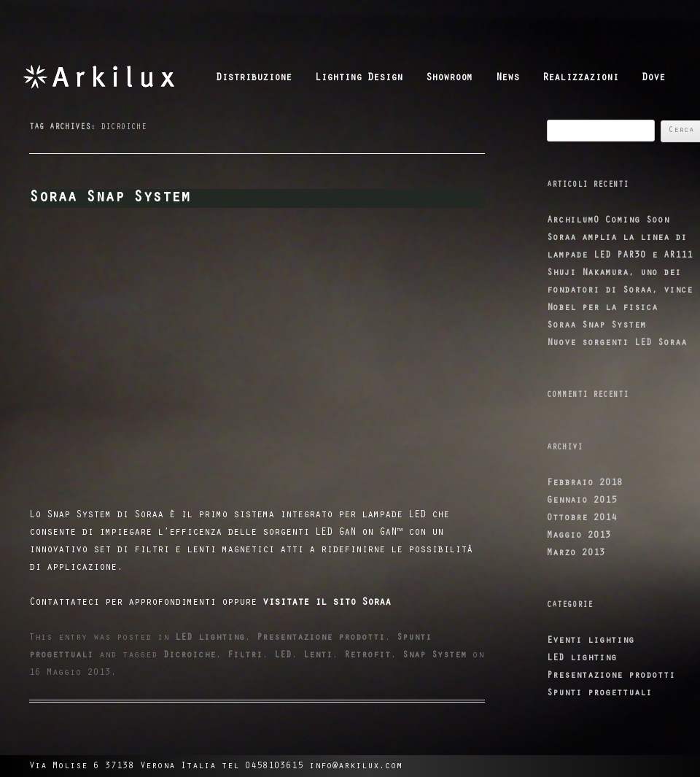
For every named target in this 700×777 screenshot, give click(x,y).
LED (283, 656)
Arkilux (114, 77)
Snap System (435, 656)
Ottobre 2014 (582, 518)
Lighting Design (359, 79)
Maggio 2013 (579, 536)
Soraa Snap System (110, 198)
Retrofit (367, 656)
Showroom (449, 79)
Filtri (245, 656)
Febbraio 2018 (585, 483)
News (507, 79)
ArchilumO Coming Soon (608, 221)
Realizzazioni (580, 79)
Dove (653, 79)
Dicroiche (190, 656)
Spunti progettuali (599, 693)
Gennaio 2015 (582, 501)
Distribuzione (254, 79)
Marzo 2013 (576, 553)
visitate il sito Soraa (324, 603)
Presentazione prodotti (321, 638)
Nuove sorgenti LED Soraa (617, 343)
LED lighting (210, 638)
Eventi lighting (591, 641)
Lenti (318, 656)
